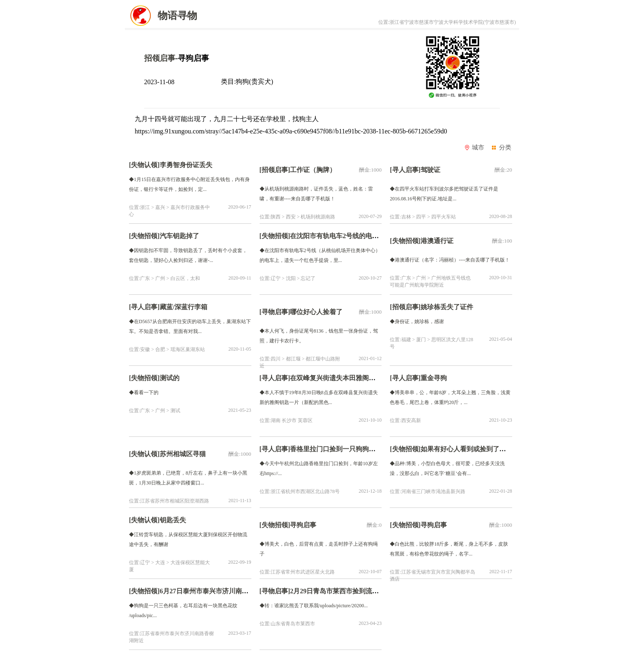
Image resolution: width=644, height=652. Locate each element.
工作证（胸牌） (313, 170)
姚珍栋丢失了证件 (447, 307)
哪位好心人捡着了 (318, 312)
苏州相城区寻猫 (183, 454)
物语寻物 (161, 16)
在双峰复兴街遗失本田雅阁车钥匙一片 (346, 378)
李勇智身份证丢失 (186, 165)
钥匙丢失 (175, 520)
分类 (501, 147)
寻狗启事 (303, 525)
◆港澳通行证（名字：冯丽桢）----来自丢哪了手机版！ (450, 260)
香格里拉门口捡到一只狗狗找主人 (339, 449)
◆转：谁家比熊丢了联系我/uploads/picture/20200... (314, 606)
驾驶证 (430, 170)
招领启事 (160, 58)
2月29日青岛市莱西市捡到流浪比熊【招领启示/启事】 (368, 591)
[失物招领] (144, 236)
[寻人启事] (405, 170)
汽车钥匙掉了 (179, 236)
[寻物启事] (275, 312)
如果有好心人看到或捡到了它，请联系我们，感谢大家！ (503, 449)
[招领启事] (275, 170)
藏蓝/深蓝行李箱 (184, 307)
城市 (474, 147)
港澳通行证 (437, 241)
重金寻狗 (434, 378)
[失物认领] (144, 165)
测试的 (171, 378)
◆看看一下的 (144, 393)
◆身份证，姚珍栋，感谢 (417, 321)
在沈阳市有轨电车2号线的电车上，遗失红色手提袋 (364, 236)
